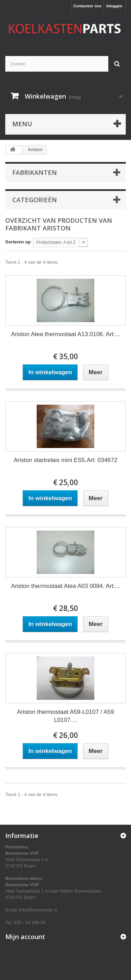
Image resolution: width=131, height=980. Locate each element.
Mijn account (25, 937)
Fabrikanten (35, 172)
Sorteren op (18, 242)
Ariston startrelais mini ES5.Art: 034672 (65, 460)
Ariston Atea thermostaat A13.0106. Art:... (66, 334)
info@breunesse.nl (38, 910)
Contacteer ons (87, 6)
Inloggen (114, 6)
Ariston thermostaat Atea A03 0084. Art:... (66, 586)
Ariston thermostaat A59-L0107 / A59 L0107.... (66, 716)
